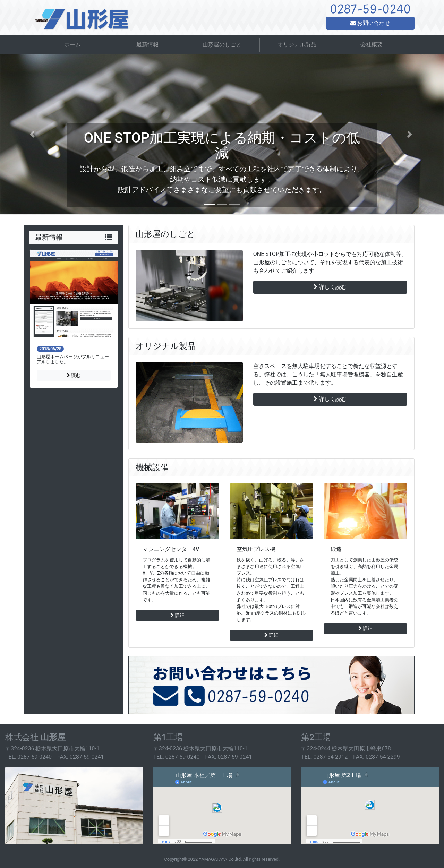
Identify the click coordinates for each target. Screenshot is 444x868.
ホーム (72, 45)
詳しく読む (330, 287)
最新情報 (147, 45)
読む (74, 375)
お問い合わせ (370, 23)
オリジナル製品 (297, 45)
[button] (33, 134)
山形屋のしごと (222, 45)
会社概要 (372, 45)
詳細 (177, 615)
